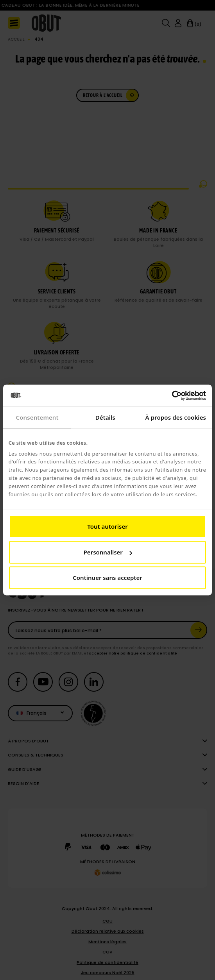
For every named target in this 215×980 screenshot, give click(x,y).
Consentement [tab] (37, 417)
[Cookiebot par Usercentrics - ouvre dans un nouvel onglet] (172, 395)
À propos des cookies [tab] (176, 417)
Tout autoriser (107, 527)
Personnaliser (108, 552)
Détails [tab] (105, 417)
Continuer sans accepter (107, 578)
